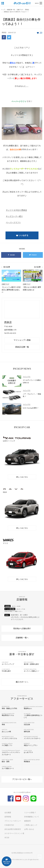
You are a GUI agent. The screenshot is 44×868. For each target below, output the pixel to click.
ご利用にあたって (31, 825)
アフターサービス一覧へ (22, 779)
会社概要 (8, 813)
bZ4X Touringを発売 (31, 408)
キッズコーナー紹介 (14, 216)
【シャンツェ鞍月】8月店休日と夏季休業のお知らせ (11, 290)
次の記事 (37, 267)
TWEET (33, 255)
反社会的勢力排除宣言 (13, 829)
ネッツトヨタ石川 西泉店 (16, 210)
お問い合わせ (29, 829)
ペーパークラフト (13, 222)
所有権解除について (32, 817)
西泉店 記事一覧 (22, 347)
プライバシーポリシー (13, 821)
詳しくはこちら (22, 477)
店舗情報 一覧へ (22, 638)
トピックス (27, 377)
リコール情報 (30, 813)
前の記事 (7, 267)
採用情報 (8, 817)
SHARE (11, 255)
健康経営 (27, 821)
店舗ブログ (5, 284)
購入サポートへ (22, 682)
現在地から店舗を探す (22, 629)
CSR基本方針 (9, 825)
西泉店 (8, 322)
